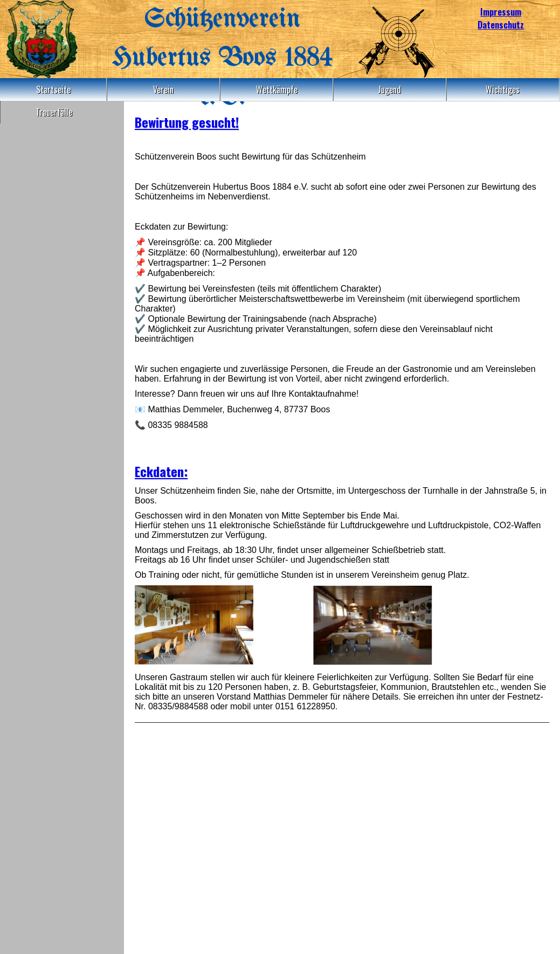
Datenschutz (501, 25)
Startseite (53, 89)
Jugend (389, 89)
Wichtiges (503, 89)
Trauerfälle (54, 112)
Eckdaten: (161, 471)
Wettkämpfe (277, 89)
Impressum (501, 12)
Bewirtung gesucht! (187, 122)
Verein (163, 89)
